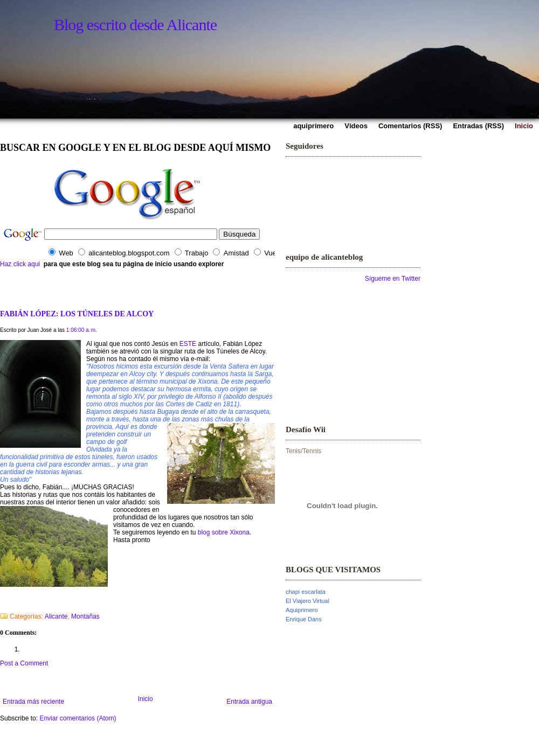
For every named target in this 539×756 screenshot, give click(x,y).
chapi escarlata (306, 592)
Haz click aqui (20, 264)
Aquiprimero (302, 610)
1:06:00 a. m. (82, 330)
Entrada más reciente (33, 702)
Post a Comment (24, 663)
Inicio (146, 699)
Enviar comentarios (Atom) (78, 718)
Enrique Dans (304, 619)
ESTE (188, 344)
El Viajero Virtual (307, 601)
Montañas (85, 616)
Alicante (56, 616)
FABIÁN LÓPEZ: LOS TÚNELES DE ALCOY (77, 314)
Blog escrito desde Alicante (135, 25)
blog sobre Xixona (224, 532)
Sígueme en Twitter (393, 279)
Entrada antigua (249, 702)
